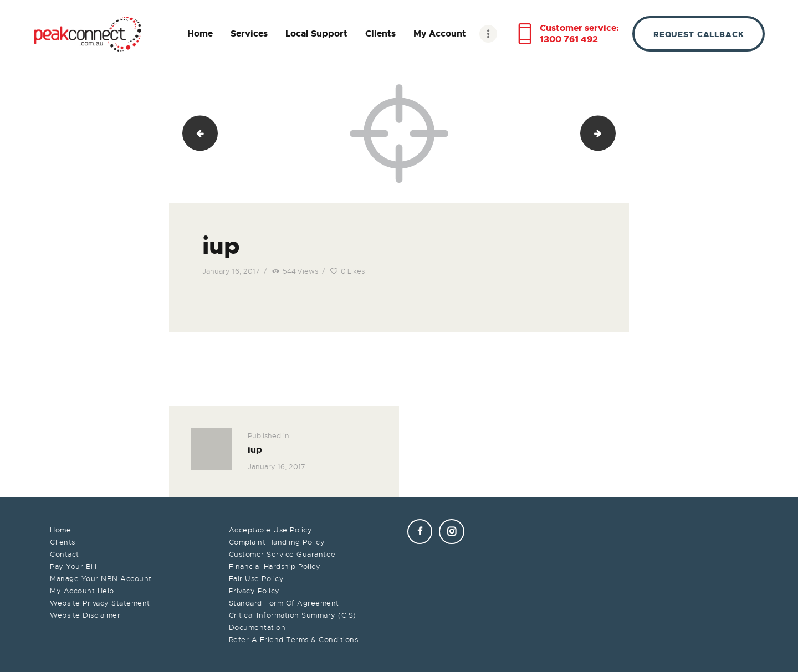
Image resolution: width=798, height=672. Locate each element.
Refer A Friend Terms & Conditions (294, 640)
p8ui (196, 134)
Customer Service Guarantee (282, 554)
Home (60, 530)
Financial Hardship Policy (275, 566)
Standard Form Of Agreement (284, 603)
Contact (65, 554)
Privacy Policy (254, 591)
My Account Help (82, 591)
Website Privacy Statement (100, 603)
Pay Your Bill (73, 566)
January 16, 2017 (231, 271)
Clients (63, 542)
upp (611, 134)
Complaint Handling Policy (277, 542)
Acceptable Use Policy (271, 530)
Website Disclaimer (85, 615)
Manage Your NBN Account (101, 579)
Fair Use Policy (257, 579)
